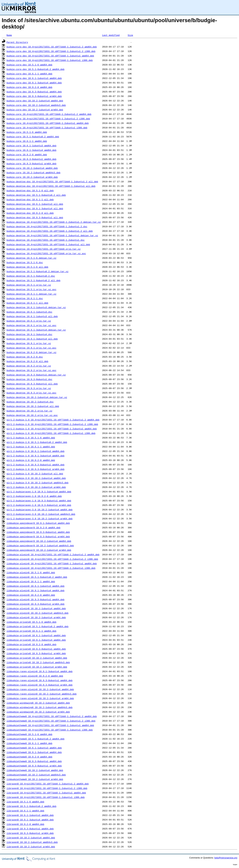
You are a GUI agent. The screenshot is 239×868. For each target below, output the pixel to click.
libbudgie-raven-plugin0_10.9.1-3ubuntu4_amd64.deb (40, 671)
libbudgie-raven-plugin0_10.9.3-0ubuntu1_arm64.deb (40, 685)
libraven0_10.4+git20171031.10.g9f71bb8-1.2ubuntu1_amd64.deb (46, 793)
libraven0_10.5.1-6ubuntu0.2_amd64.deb (31, 806)
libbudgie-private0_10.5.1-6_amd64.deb (31, 622)
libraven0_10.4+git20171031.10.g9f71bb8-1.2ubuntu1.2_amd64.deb (48, 784)
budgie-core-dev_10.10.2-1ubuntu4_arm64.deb (35, 110)
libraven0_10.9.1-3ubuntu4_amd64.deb (30, 820)
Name (9, 35)
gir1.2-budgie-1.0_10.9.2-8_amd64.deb (31, 460)
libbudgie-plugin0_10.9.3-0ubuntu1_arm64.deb (35, 604)
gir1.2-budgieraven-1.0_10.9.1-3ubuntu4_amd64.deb (39, 492)
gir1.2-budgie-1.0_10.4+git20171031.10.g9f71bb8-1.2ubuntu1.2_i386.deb (52, 424)
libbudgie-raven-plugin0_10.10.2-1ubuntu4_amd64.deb (40, 689)
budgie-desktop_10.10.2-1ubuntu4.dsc (30, 402)
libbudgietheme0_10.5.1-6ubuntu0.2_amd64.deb (35, 739)
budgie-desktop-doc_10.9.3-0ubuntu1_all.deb (35, 217)
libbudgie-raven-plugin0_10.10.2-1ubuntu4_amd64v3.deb (42, 694)
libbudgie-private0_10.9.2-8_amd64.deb (31, 644)
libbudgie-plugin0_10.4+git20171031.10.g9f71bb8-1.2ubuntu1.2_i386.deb (52, 559)
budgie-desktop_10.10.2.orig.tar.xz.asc (32, 415)
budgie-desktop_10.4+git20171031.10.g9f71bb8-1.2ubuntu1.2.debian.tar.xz (54, 222)
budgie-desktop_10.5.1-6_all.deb (27, 267)
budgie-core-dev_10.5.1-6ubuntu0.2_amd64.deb (35, 69)
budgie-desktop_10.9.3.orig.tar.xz (29, 388)
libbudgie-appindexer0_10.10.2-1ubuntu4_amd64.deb (39, 541)
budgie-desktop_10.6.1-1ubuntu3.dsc (29, 312)
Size (130, 35)
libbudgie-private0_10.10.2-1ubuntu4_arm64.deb (37, 667)
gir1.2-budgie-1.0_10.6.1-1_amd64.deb (31, 447)
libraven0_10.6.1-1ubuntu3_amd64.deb (30, 815)
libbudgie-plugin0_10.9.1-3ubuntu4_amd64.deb (35, 590)
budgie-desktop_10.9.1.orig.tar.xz (29, 343)
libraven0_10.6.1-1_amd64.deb (25, 811)
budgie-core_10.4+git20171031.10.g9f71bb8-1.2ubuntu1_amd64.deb (48, 123)
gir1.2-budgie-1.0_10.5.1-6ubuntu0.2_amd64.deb (37, 442)
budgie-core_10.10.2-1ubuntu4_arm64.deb (32, 177)
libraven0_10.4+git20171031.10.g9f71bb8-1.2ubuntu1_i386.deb (46, 797)
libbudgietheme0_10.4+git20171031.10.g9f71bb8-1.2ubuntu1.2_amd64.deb (52, 716)
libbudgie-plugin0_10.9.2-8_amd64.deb (31, 595)
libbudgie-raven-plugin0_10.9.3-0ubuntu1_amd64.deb (40, 680)
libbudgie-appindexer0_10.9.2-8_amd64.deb (33, 528)
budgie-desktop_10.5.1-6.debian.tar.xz (31, 258)
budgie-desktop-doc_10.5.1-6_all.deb (30, 190)
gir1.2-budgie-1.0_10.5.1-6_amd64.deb (31, 438)
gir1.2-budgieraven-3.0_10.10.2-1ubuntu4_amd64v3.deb (41, 514)
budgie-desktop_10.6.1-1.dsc (25, 298)
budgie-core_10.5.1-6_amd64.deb (27, 132)
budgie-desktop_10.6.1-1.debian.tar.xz (31, 294)
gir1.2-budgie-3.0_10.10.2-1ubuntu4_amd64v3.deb (38, 483)
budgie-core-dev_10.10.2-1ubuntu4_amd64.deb (35, 101)
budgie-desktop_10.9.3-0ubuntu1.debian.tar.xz (36, 375)
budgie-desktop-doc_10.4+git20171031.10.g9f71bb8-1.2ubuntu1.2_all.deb (52, 181)
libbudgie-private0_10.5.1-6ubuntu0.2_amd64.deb (38, 626)
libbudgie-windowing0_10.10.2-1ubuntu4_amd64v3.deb (40, 707)
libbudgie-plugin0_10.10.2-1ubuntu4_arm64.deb (36, 617)
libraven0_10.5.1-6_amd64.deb (25, 802)
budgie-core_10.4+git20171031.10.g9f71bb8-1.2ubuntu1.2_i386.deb (48, 119)
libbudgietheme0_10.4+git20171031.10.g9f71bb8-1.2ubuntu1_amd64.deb (50, 725)
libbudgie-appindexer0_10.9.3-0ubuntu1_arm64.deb (38, 536)
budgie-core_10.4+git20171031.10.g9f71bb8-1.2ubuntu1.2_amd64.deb (49, 114)
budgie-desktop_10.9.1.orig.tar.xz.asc (31, 348)
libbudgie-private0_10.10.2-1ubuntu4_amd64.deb (37, 658)
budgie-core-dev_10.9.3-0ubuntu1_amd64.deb (34, 92)
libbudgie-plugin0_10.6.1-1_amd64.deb (31, 581)
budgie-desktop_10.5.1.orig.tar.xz (29, 285)
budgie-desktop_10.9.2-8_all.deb (27, 361)
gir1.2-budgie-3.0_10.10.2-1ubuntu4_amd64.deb (36, 478)
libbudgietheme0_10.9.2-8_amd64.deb (29, 757)
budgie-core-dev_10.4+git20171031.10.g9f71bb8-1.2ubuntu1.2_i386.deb (51, 51)
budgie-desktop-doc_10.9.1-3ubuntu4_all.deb (35, 208)
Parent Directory (17, 42)
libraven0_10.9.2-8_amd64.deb (25, 824)
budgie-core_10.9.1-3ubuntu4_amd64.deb (31, 150)
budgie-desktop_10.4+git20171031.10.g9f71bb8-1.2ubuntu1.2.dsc (47, 226)
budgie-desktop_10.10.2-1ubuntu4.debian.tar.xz (37, 397)
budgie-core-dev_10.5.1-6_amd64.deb (29, 65)
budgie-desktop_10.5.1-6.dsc (25, 262)
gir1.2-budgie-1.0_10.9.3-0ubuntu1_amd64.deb (35, 465)
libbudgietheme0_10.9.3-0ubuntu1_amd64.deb (34, 761)
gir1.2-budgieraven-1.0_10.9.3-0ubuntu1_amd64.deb (39, 501)
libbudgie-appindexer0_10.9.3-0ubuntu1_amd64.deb (38, 532)
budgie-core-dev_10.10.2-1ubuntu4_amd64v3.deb (36, 105)
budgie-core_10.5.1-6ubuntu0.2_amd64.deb (33, 137)
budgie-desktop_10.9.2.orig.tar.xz (29, 366)
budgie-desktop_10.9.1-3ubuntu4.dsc (29, 334)
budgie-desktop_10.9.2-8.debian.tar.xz (31, 352)
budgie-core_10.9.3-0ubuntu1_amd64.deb (31, 159)
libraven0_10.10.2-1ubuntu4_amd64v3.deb (32, 842)
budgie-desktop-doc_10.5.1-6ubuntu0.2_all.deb (36, 195)
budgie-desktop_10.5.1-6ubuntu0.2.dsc (31, 276)
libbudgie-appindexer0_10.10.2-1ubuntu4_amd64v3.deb (40, 545)
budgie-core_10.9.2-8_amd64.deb (27, 155)
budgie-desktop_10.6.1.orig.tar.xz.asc (31, 325)
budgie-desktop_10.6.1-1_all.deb (27, 303)
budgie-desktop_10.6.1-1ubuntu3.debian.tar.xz (36, 307)
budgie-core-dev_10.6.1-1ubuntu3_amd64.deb (34, 78)
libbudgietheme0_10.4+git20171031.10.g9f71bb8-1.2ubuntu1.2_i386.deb (51, 721)
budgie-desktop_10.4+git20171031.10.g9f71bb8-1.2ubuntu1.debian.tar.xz (52, 235)
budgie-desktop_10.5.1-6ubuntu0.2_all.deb (33, 280)
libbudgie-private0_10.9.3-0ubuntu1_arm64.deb (36, 653)
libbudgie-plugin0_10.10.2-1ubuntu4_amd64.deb (36, 608)
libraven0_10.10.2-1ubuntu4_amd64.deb (31, 838)
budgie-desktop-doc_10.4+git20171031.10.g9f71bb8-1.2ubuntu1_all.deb (51, 186)
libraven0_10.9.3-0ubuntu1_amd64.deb (30, 829)
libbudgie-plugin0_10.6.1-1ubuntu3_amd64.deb (35, 586)
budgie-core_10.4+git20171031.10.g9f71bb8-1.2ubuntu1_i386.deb (47, 128)
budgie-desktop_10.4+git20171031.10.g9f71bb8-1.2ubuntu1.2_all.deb (50, 231)
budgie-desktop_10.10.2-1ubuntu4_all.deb (33, 406)
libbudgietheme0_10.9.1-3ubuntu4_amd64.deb (34, 752)
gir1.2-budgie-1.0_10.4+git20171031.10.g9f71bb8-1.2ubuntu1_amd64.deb (52, 429)
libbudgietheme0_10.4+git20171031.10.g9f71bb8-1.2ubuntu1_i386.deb (50, 730)
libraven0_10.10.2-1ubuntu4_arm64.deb (31, 847)
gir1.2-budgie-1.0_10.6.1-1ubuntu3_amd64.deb (35, 451)
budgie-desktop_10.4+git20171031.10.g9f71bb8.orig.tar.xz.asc (46, 253)
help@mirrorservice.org (226, 858)
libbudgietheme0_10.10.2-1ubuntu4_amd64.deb (35, 770)
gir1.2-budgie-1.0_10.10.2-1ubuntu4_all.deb (35, 474)
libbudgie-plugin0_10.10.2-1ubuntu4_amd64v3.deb (38, 613)
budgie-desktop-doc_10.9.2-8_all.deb (30, 213)
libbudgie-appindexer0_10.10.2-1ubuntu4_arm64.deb (39, 550)
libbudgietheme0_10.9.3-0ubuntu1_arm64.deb (34, 766)
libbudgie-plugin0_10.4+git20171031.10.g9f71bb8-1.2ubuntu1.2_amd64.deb (53, 554)
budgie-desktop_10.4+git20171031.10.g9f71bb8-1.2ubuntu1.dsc (46, 240)
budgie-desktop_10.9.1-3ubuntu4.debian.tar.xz (36, 330)
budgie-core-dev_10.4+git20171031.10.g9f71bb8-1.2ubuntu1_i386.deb (50, 60)
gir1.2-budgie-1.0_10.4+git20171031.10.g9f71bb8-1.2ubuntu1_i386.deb (51, 433)
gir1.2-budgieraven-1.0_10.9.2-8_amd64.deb (34, 496)
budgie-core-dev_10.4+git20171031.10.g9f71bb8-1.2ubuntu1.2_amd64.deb (52, 47)
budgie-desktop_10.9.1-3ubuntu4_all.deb (32, 339)
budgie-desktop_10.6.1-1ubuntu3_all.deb (32, 316)
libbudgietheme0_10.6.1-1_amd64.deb (29, 743)
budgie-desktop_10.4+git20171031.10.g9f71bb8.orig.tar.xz (44, 249)
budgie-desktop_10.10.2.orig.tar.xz (29, 411)
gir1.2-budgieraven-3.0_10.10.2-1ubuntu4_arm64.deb (40, 519)
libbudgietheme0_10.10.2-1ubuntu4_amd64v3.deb (36, 775)
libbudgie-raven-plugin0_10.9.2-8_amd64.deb (35, 676)
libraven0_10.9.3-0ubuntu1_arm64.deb (30, 833)
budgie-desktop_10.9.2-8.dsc (25, 357)
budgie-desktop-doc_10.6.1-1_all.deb (30, 199)
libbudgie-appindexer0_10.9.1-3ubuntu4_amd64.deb (38, 523)
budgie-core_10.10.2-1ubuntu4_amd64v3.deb (33, 172)
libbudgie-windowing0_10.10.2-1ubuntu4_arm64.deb (38, 712)
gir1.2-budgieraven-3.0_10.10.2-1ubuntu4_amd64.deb (40, 510)
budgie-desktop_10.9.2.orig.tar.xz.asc (31, 370)
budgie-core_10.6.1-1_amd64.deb (27, 141)
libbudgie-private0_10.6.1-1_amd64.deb (31, 631)
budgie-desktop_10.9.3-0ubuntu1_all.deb (32, 384)
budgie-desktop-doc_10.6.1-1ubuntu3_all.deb (35, 204)
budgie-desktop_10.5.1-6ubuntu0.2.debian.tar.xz (38, 271)
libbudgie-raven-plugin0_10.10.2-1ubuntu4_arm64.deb (40, 698)
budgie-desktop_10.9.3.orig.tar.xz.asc (31, 393)
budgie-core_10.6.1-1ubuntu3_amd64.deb (31, 146)
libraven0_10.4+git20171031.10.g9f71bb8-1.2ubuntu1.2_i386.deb (47, 788)
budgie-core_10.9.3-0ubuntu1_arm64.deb (31, 164)
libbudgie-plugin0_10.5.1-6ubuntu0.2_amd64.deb (37, 577)
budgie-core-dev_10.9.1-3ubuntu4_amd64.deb (34, 83)
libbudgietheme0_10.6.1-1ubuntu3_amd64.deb (34, 748)
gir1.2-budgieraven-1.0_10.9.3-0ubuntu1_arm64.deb (39, 505)
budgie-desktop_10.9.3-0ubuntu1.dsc (29, 379)
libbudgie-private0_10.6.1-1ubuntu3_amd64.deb (36, 635)
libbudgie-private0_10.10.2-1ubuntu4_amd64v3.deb (38, 662)
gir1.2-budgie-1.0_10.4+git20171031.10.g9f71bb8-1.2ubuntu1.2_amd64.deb (53, 420)
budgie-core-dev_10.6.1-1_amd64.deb (29, 74)
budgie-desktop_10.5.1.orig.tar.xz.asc (31, 289)
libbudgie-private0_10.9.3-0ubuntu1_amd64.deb (36, 649)
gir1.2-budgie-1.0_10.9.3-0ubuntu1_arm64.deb (35, 469)
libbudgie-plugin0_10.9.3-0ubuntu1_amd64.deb (35, 599)
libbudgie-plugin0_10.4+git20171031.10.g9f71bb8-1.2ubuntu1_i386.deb (51, 568)
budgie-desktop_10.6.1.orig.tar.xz (29, 321)
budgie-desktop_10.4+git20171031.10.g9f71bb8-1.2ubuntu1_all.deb (48, 244)
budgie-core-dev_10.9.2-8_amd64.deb (29, 87)
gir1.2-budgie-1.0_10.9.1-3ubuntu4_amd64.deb (35, 456)
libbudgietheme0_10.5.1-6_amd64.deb (29, 734)
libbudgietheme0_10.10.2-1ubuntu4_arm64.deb (35, 779)
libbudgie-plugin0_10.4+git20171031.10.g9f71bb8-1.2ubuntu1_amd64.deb (52, 563)
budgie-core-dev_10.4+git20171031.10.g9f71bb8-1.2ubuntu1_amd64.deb (50, 56)
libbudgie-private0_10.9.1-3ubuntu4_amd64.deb (36, 640)
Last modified (111, 35)
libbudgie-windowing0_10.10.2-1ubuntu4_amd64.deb (38, 703)
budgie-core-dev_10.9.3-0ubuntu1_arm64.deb (34, 96)
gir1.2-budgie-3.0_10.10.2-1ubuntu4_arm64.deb (36, 487)
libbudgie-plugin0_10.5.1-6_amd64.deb (31, 572)
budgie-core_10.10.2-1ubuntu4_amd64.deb (32, 168)
